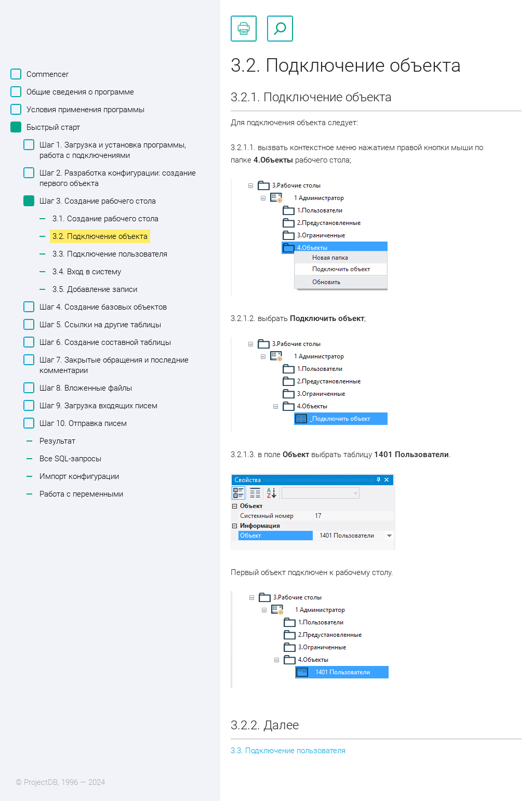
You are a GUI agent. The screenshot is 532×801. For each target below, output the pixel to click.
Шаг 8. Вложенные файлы (84, 388)
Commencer (46, 74)
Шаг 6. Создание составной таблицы (104, 342)
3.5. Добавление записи (95, 289)
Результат (57, 441)
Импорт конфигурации (79, 476)
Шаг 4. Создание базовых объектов (102, 307)
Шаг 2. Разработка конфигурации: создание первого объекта (116, 178)
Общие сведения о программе (79, 92)
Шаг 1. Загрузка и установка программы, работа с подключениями (111, 150)
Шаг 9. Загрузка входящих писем (97, 405)
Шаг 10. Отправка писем (82, 423)
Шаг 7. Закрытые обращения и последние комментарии (113, 365)
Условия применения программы (84, 109)
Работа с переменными (81, 494)
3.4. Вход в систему (87, 272)
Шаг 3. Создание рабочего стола (96, 201)
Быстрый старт (52, 127)
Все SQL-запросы (70, 459)
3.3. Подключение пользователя (110, 254)
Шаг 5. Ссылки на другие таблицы (99, 324)
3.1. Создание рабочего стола (105, 219)
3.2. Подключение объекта (100, 236)
